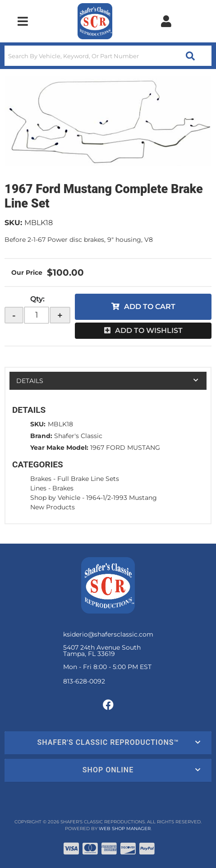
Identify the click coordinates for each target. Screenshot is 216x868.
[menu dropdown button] (23, 21)
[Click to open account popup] (166, 21)
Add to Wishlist (149, 330)
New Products (53, 507)
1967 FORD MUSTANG (125, 448)
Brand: (41, 436)
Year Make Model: (59, 448)
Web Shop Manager (125, 829)
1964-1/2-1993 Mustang (122, 498)
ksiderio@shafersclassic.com (108, 634)
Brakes (41, 479)
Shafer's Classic (78, 436)
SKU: (13, 223)
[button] (108, 56)
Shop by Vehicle (55, 498)
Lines (38, 488)
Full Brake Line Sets (88, 479)
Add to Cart (150, 307)
